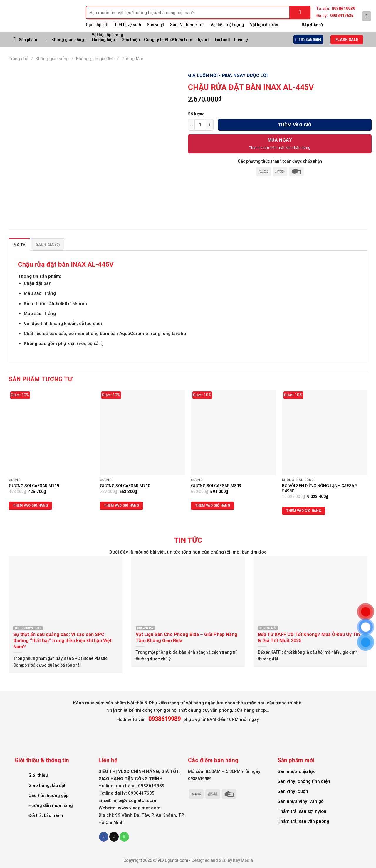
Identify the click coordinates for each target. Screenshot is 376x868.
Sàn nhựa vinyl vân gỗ (301, 801)
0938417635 (342, 16)
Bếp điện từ (312, 25)
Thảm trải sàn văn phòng (303, 821)
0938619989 (343, 9)
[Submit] (300, 12)
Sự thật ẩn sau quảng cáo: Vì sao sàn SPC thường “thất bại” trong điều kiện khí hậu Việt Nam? (62, 641)
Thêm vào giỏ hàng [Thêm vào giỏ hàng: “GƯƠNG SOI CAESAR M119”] (30, 506)
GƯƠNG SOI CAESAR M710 (125, 486)
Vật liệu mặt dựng (227, 25)
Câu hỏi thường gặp (48, 795)
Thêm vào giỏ (295, 125)
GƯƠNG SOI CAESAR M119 (34, 486)
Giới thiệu (38, 775)
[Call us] (124, 837)
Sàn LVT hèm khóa (187, 25)
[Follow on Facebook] (104, 837)
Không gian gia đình (95, 59)
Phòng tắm (132, 59)
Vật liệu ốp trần (264, 25)
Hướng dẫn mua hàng (51, 805)
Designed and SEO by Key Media (222, 860)
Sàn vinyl (155, 25)
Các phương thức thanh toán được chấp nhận (280, 161)
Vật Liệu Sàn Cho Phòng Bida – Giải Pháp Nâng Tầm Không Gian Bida (187, 637)
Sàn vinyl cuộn (293, 791)
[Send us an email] (114, 837)
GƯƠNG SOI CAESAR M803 (216, 486)
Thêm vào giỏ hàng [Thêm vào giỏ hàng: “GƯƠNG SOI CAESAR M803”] (213, 506)
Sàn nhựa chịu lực (297, 771)
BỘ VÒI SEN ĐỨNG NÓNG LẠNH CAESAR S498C (319, 488)
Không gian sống (69, 39)
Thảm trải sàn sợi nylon (302, 811)
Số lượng (196, 114)
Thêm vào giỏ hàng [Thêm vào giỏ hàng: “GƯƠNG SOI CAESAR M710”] (121, 506)
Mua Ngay (280, 140)
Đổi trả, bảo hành (46, 815)
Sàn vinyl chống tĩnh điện (304, 781)
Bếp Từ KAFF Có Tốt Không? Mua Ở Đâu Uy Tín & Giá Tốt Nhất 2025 (309, 637)
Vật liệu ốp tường (108, 35)
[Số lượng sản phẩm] (200, 125)
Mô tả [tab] (19, 245)
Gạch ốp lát (96, 25)
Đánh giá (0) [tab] (48, 245)
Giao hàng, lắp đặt (47, 785)
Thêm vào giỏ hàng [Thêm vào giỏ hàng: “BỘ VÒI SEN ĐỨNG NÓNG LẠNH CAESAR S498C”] (304, 511)
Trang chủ (19, 59)
